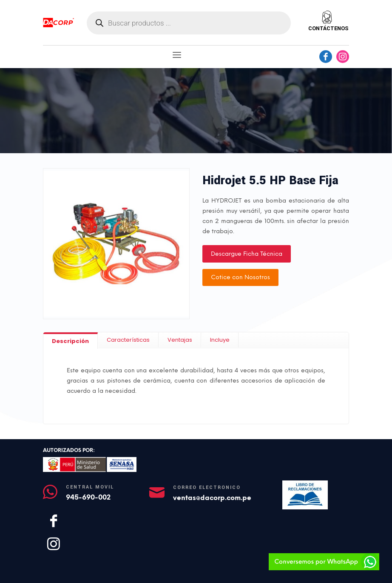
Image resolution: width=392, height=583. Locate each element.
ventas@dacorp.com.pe (212, 498)
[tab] (71, 341)
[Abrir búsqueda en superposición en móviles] (189, 23)
